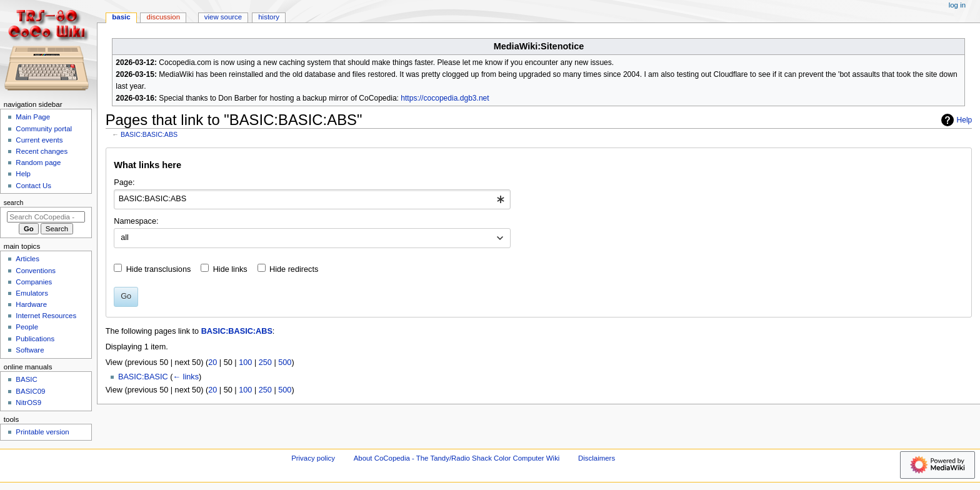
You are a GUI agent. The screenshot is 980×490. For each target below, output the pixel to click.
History (269, 17)
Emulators (32, 293)
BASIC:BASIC (143, 377)
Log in (957, 5)
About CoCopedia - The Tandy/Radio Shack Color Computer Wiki (457, 458)
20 (212, 362)
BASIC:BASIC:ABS (149, 134)
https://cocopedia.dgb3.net (445, 98)
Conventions (36, 271)
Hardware (31, 304)
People (27, 327)
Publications (35, 339)
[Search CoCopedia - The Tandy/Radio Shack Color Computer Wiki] (46, 217)
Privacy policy (313, 458)
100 (245, 362)
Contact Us (33, 186)
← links (186, 377)
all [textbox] (125, 237)
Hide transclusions (159, 269)
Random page (38, 162)
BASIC (121, 17)
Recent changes (42, 151)
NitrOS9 (28, 402)
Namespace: (136, 221)
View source (223, 17)
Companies (34, 282)
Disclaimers (597, 458)
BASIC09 (30, 391)
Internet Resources (46, 316)
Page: (124, 182)
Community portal (44, 129)
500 (285, 362)
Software (30, 350)
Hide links (230, 269)
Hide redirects (294, 269)
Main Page (33, 117)
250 (265, 362)
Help (955, 120)
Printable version (42, 432)
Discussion (163, 17)
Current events (39, 140)
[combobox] (312, 199)
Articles (27, 259)
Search (14, 202)
